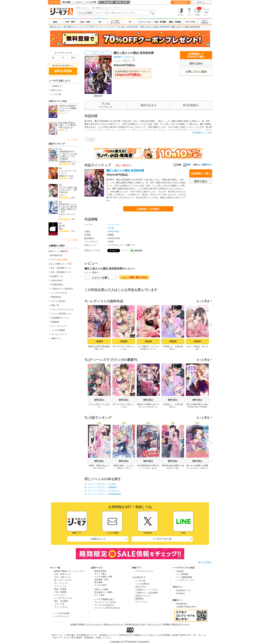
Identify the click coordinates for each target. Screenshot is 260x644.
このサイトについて (154, 624)
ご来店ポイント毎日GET (62, 289)
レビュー (79, 2)
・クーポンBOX (100, 585)
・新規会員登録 (99, 571)
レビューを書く (101, 278)
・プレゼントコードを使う (104, 602)
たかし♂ (63, 195)
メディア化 (190, 22)
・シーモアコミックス (184, 580)
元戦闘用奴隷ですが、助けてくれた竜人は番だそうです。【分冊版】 (68, 155)
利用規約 (81, 624)
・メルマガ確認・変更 (102, 577)
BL (100, 22)
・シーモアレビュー (61, 616)
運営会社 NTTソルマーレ (181, 624)
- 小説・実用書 (60, 592)
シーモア (54, 2)
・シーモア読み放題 (61, 613)
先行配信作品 (57, 285)
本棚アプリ (56, 339)
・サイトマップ (140, 602)
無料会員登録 (181, 2)
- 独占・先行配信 (61, 601)
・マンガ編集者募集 (183, 577)
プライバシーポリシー (94, 624)
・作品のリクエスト (142, 596)
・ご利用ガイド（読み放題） (146, 593)
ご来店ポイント (98, 539)
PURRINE (203, 407)
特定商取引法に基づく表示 (135, 624)
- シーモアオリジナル (63, 598)
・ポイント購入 (99, 574)
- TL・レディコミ (61, 583)
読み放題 (66, 2)
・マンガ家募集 (181, 574)
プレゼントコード (59, 334)
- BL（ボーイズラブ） (63, 580)
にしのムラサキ (192, 468)
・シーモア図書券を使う (103, 599)
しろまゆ (124, 349)
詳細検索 (55, 322)
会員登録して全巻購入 (148, 209)
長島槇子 (118, 57)
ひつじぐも (152, 349)
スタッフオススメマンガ (62, 309)
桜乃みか (102, 468)
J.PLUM (150, 407)
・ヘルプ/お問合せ (142, 584)
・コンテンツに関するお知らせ (106, 608)
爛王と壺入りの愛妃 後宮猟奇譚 (155, 27)
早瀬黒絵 (63, 162)
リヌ (156, 407)
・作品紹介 (179, 571)
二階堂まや (120, 468)
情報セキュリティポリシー (114, 624)
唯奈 (177, 468)
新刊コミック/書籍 (58, 251)
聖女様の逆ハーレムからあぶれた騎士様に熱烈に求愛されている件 (68, 208)
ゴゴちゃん (129, 57)
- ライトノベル (60, 586)
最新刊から (207, 165)
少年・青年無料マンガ (61, 272)
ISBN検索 (166, 624)
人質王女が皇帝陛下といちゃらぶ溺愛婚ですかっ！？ (67, 108)
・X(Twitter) (179, 593)
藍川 (197, 349)
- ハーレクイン (60, 595)
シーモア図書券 (58, 330)
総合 (55, 22)
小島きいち (204, 468)
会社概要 (73, 624)
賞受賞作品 (56, 297)
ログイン (201, 2)
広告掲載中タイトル (60, 318)
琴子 (95, 468)
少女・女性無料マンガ (61, 268)
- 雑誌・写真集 (60, 589)
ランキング (58, 260)
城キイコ (72, 162)
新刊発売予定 (57, 255)
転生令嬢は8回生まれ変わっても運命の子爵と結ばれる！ (67, 125)
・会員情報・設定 (100, 579)
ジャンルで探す (85, 13)
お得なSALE (57, 280)
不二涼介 (70, 176)
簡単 (187, 165)
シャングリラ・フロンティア (68, 172)
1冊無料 (99, 341)
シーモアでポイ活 (59, 293)
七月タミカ (64, 214)
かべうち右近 (145, 468)
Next (210, 325)
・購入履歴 (97, 582)
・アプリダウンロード (143, 571)
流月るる (170, 468)
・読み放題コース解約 (102, 592)
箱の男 (62, 226)
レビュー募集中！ (123, 60)
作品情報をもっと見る (202, 133)
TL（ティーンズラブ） (106, 27)
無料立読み (99, 400)
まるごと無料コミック (60, 264)
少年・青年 (70, 22)
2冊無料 (124, 341)
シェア (125, 250)
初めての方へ (57, 90)
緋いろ (129, 468)
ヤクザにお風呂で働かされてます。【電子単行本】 (68, 190)
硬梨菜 (62, 176)
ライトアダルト (205, 22)
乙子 (99, 407)
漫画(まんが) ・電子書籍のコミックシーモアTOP (71, 27)
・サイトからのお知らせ (103, 605)
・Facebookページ (183, 590)
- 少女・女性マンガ (62, 577)
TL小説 (121, 27)
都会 (61, 229)
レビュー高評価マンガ (61, 314)
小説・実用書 (160, 22)
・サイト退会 (98, 595)
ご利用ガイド (57, 86)
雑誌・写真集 (175, 22)
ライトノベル (145, 22)
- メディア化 (59, 604)
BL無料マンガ (57, 276)
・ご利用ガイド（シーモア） (146, 590)
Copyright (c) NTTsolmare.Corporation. (130, 642)
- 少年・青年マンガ (62, 574)
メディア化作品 (58, 301)
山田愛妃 (143, 349)
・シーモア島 (139, 581)
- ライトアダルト (61, 607)
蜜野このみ (99, 349)
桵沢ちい (173, 349)
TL (130, 22)
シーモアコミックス (115, 22)
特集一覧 (55, 305)
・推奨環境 (138, 599)
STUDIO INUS (193, 407)
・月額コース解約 (100, 589)
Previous (87, 325)
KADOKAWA (132, 27)
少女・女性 (85, 22)
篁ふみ (154, 468)
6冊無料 (197, 341)
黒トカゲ (142, 407)
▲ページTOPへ (205, 562)
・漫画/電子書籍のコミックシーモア (68, 571)
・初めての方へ (140, 587)
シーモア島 (91, 2)
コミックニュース (59, 326)
